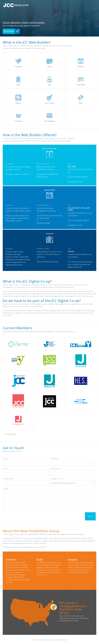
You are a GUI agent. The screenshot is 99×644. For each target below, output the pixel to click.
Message (6, 489)
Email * (5, 469)
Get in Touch (9, 31)
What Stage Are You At (57, 479)
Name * (6, 459)
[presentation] (19, 516)
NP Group (63, 640)
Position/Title (54, 459)
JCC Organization (8, 479)
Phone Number (55, 469)
